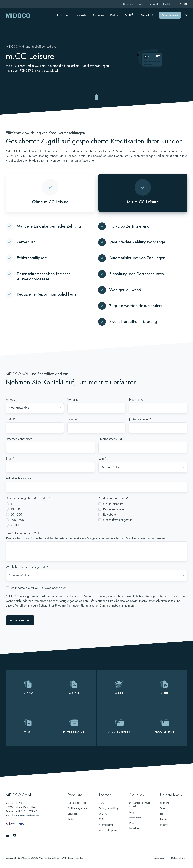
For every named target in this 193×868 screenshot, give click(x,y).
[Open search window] (186, 15)
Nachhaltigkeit (106, 825)
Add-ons (72, 819)
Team (163, 808)
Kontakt (167, 4)
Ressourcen (135, 818)
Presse (133, 823)
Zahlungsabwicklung (109, 808)
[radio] (50, 504)
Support (153, 4)
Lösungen (73, 814)
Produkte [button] (81, 15)
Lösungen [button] (63, 15)
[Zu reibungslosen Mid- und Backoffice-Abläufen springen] (97, 98)
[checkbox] (50, 514)
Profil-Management (77, 808)
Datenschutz (178, 858)
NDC (101, 803)
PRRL (101, 819)
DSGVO (103, 814)
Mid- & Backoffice (77, 803)
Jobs (141, 4)
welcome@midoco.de (27, 816)
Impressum (159, 858)
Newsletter (135, 828)
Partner (114, 15)
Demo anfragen (170, 15)
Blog (132, 812)
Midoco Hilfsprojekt (108, 830)
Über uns (128, 4)
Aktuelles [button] (98, 15)
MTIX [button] (129, 15)
